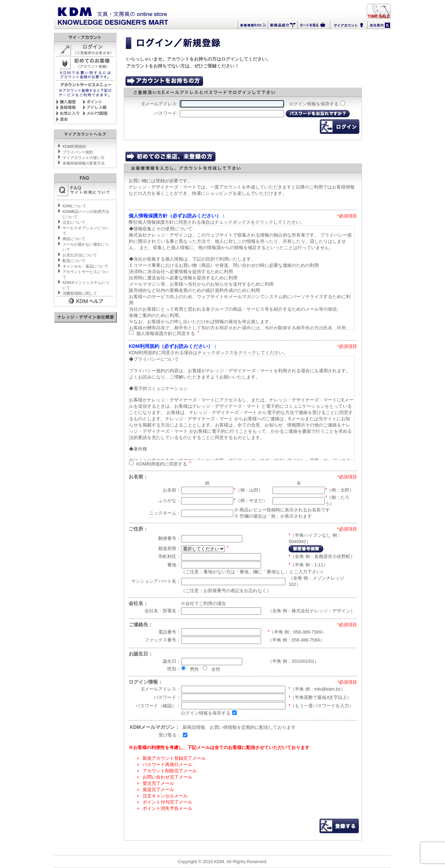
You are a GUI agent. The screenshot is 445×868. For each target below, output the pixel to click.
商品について (74, 239)
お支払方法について (80, 255)
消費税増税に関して (80, 293)
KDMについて (74, 206)
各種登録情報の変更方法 (84, 163)
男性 (194, 669)
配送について (74, 261)
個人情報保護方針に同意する (166, 333)
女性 (216, 669)
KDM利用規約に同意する (162, 464)
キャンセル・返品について (86, 266)
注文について (74, 222)
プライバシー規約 (78, 152)
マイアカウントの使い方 (84, 158)
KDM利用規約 (74, 146)
